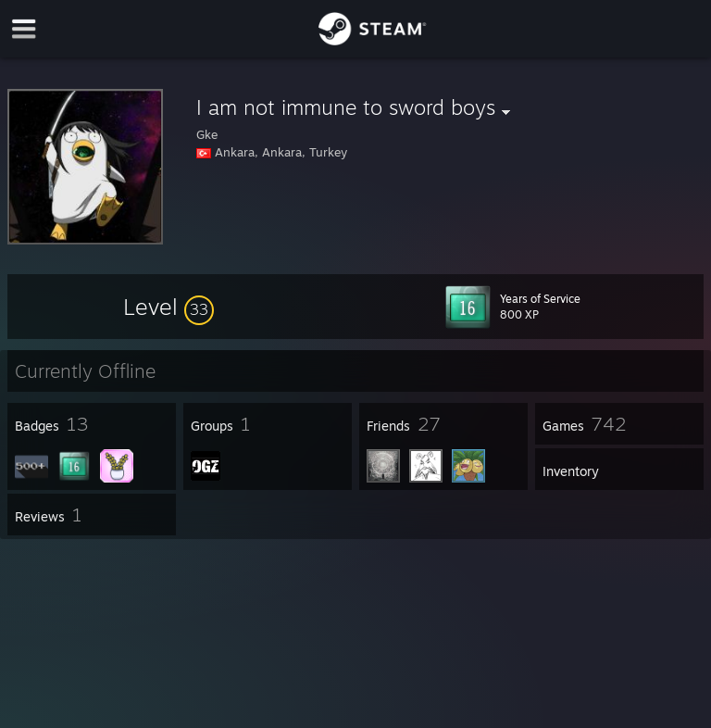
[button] (168, 307)
